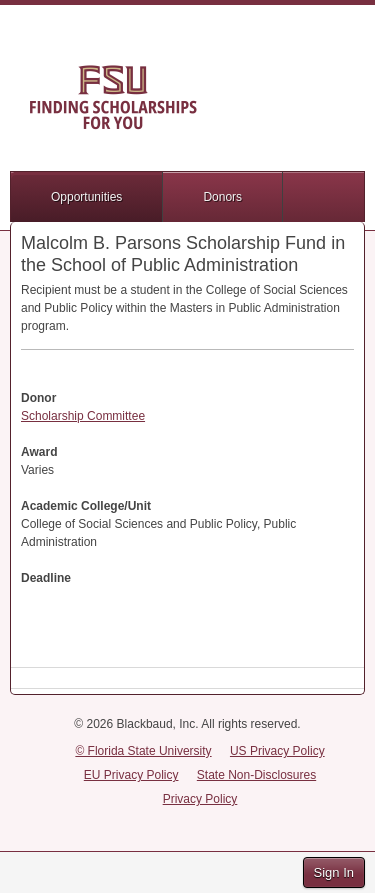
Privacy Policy (200, 799)
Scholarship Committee (83, 416)
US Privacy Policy (277, 751)
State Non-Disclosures (256, 775)
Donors (222, 197)
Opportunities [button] (86, 197)
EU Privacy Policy (131, 775)
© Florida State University (143, 751)
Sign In (334, 872)
